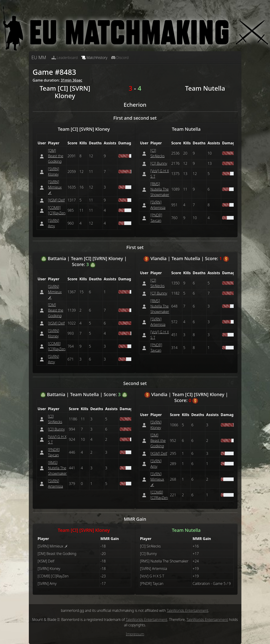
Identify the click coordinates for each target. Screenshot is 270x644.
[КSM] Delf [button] (56, 200)
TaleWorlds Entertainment (187, 610)
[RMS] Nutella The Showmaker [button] (160, 189)
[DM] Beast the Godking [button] (56, 156)
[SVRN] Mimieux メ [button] (55, 187)
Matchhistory (94, 58)
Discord (120, 58)
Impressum (135, 634)
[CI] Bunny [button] (159, 163)
